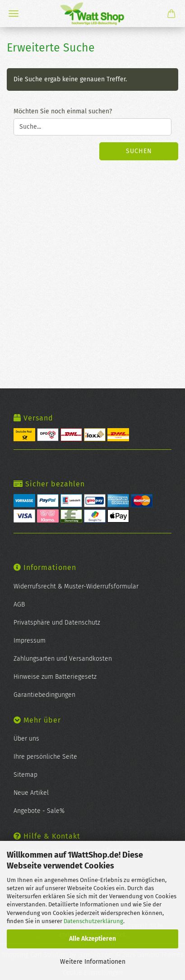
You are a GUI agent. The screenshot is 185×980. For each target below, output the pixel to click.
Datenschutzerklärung (93, 921)
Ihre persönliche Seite (45, 757)
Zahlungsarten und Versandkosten (63, 659)
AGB (19, 604)
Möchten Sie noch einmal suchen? (63, 111)
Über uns (26, 739)
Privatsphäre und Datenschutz (57, 623)
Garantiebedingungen (44, 695)
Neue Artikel (31, 793)
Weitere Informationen (93, 962)
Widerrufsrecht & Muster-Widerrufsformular (76, 586)
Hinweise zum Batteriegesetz (55, 677)
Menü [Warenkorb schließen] (14, 14)
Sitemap (25, 775)
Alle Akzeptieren (92, 939)
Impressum (30, 641)
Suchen (139, 151)
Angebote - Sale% (39, 811)
